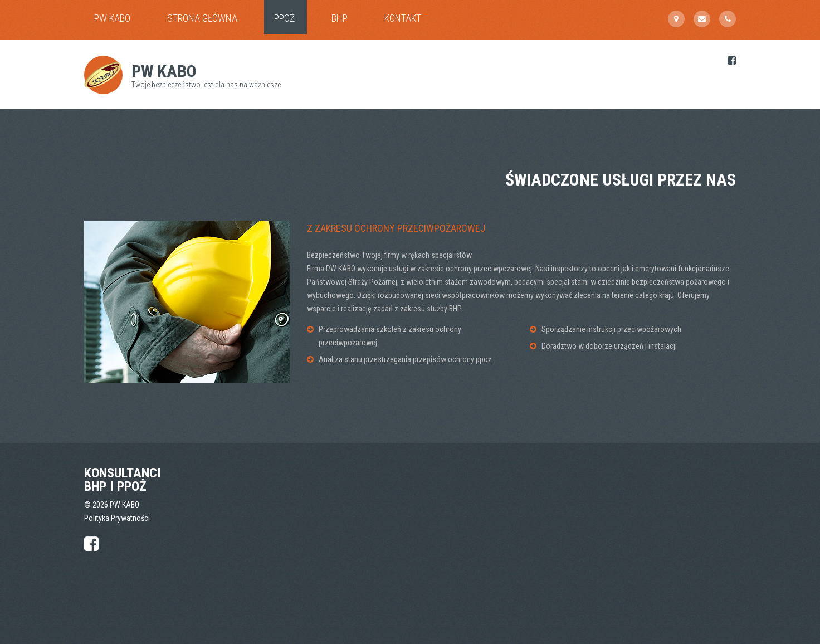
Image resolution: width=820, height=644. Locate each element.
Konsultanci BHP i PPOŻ (123, 480)
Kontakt (403, 18)
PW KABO (112, 18)
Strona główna (202, 18)
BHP (340, 18)
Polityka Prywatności (117, 518)
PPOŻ (284, 18)
